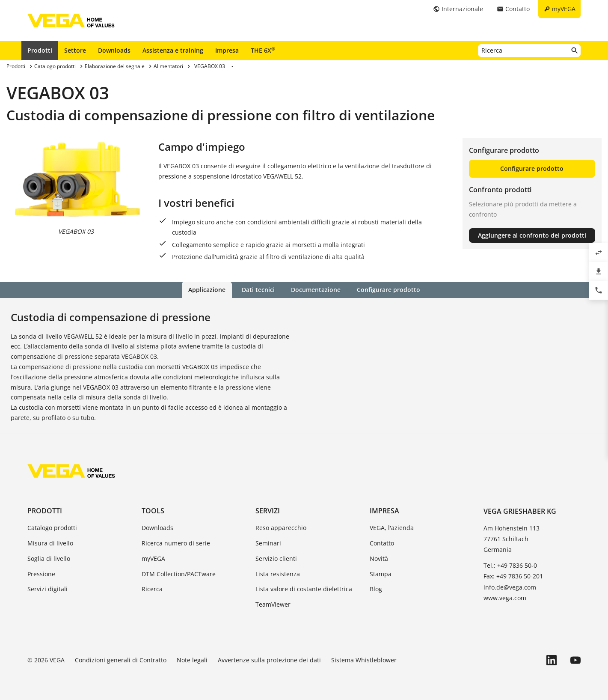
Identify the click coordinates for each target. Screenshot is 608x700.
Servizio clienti (276, 559)
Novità (379, 559)
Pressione (41, 574)
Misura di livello (50, 543)
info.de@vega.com (510, 587)
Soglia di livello (49, 559)
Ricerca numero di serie (176, 543)
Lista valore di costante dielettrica (304, 589)
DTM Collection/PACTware (179, 574)
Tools (153, 511)
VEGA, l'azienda (392, 528)
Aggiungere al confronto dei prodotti (532, 235)
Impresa (227, 50)
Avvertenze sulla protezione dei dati (269, 660)
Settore (75, 50)
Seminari (268, 543)
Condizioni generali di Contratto (121, 660)
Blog (376, 589)
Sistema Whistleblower (364, 660)
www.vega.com (505, 598)
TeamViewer (273, 604)
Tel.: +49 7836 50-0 (510, 565)
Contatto (382, 543)
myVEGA (153, 559)
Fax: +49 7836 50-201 (513, 576)
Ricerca (152, 589)
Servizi (268, 511)
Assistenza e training (173, 50)
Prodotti (40, 50)
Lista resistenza (278, 574)
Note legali (192, 660)
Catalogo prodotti (52, 528)
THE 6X (263, 50)
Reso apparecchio (281, 528)
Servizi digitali (47, 589)
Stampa (381, 574)
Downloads (114, 50)
